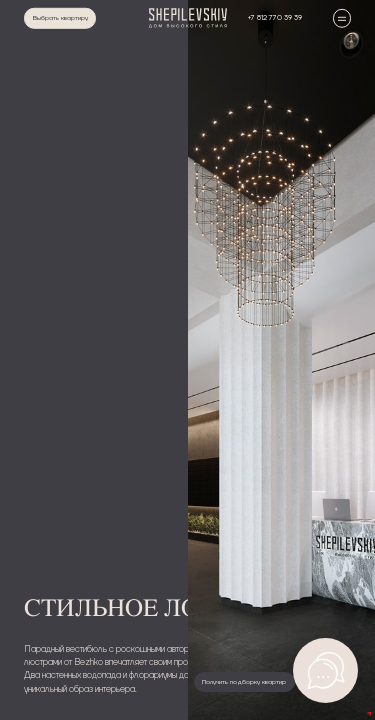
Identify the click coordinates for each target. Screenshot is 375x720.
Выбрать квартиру (60, 18)
